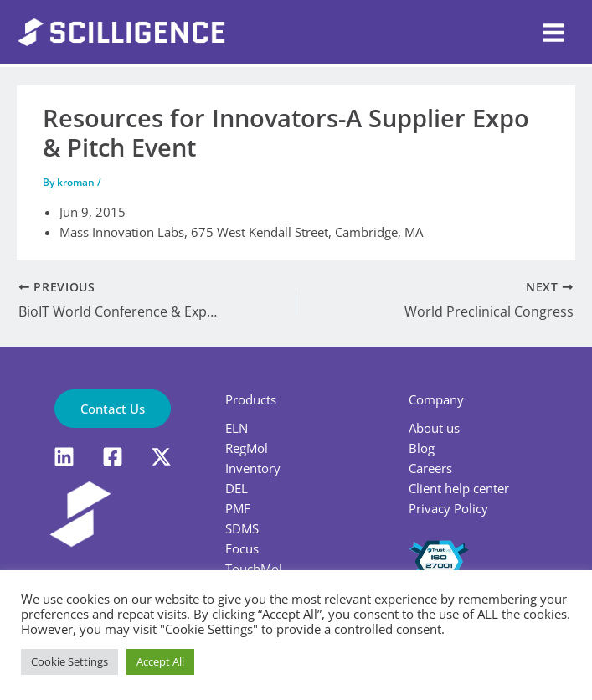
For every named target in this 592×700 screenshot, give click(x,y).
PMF (238, 508)
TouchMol (254, 569)
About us (434, 428)
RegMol (247, 448)
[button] (113, 409)
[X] (161, 457)
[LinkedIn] (64, 457)
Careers (430, 468)
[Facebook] (113, 457)
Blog (422, 448)
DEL (237, 488)
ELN (237, 428)
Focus (242, 548)
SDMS (242, 528)
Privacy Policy (448, 508)
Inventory (253, 468)
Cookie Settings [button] (69, 661)
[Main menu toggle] (553, 33)
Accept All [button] (160, 661)
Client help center (459, 488)
